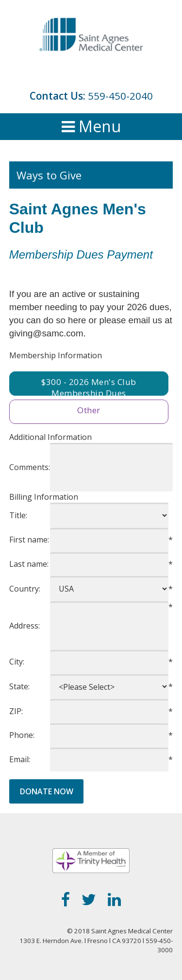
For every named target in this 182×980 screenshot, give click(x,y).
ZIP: (16, 711)
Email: (20, 759)
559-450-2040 (120, 96)
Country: (25, 589)
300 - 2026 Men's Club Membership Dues (91, 386)
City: (17, 662)
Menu (91, 126)
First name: (29, 540)
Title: (18, 515)
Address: (25, 626)
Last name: (29, 564)
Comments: (30, 467)
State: (19, 686)
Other (89, 410)
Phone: (22, 735)
